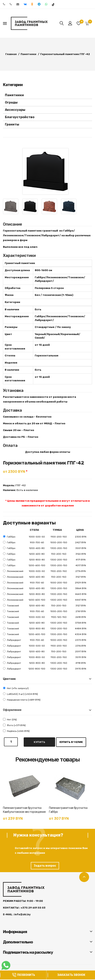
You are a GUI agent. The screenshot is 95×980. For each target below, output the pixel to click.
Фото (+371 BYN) (14, 725)
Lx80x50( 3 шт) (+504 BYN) (20, 694)
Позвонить (24, 975)
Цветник (9, 679)
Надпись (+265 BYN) (16, 731)
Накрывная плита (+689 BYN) (22, 700)
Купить (39, 742)
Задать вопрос (45, 866)
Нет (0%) (10, 719)
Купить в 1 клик (71, 742)
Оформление (12, 710)
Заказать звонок (71, 975)
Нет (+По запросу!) (16, 688)
